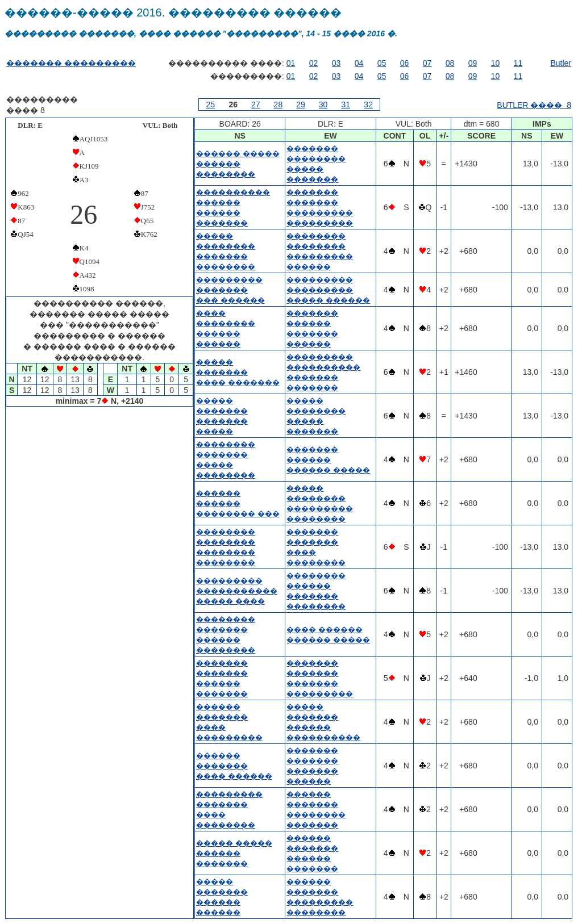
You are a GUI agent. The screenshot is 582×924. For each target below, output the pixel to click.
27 (256, 104)
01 (291, 63)
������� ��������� (71, 63)
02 (314, 63)
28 (278, 104)
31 (346, 104)
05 (382, 63)
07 (427, 63)
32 (368, 104)
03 (336, 63)
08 (450, 63)
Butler (561, 63)
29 (301, 104)
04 (359, 63)
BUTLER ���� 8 (534, 105)
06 (405, 63)
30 (323, 104)
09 (473, 63)
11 (518, 63)
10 (496, 63)
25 (211, 104)
